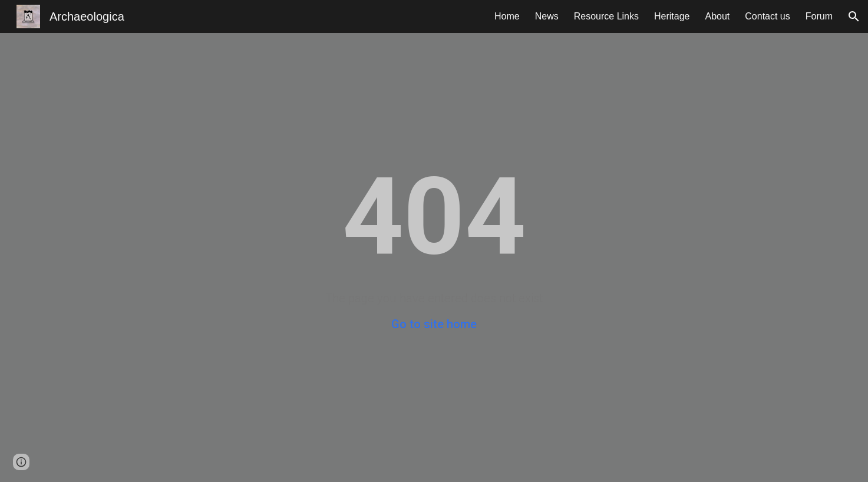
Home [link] (507, 16)
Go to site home (434, 324)
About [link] (717, 16)
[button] (854, 16)
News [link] (547, 16)
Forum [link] (819, 16)
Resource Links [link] (606, 16)
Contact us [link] (767, 16)
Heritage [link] (672, 16)
